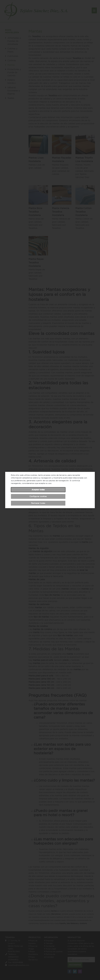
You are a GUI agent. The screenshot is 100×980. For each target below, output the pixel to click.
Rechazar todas (38, 503)
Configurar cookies (38, 496)
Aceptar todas (38, 490)
